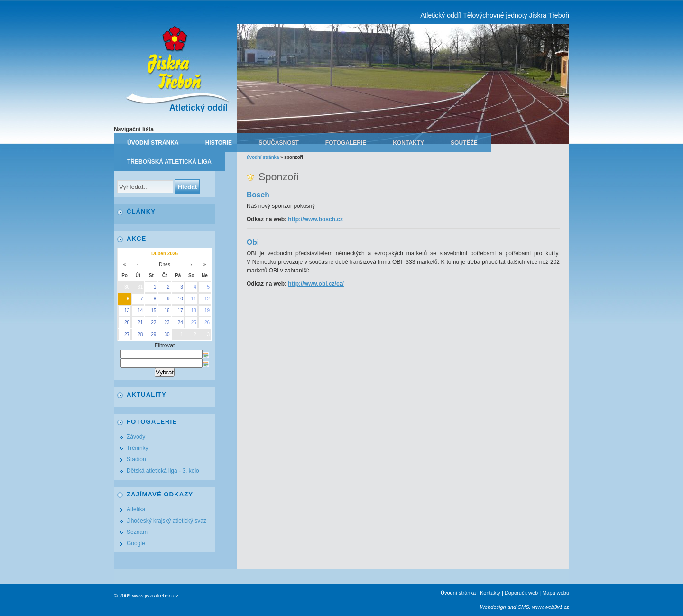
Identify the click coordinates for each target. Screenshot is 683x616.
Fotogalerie (346, 143)
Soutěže (464, 143)
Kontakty (408, 143)
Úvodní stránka (153, 143)
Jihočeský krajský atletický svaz (166, 521)
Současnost (279, 143)
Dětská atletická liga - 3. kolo (163, 471)
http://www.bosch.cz (315, 219)
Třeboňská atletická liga (169, 162)
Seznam (137, 532)
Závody (136, 437)
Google (136, 543)
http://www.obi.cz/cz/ (316, 284)
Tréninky (138, 448)
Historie (219, 143)
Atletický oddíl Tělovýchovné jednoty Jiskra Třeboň (495, 15)
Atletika (136, 509)
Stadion (136, 459)
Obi (253, 242)
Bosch (258, 195)
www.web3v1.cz (551, 607)
